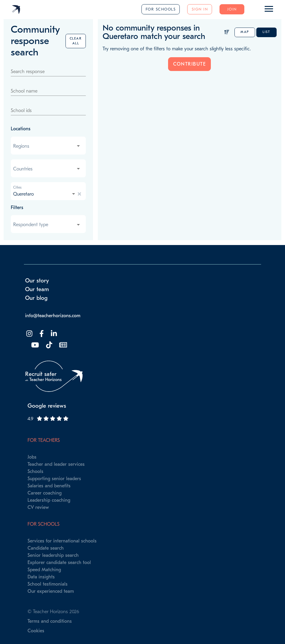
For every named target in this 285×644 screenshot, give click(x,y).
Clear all (76, 41)
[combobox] (47, 146)
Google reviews (47, 406)
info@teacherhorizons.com (53, 316)
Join (232, 9)
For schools (161, 9)
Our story (37, 281)
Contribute (189, 64)
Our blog (36, 298)
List (266, 32)
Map (245, 32)
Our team (37, 289)
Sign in (200, 9)
